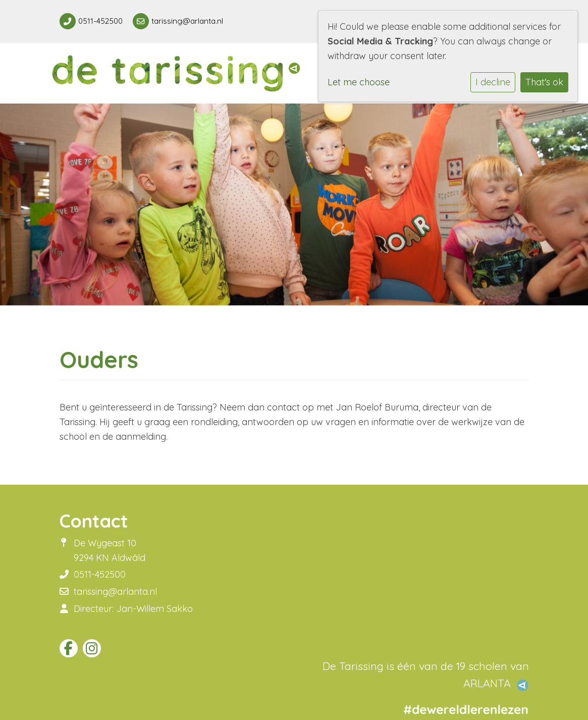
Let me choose (359, 82)
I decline (493, 82)
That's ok (544, 82)
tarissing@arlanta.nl (187, 21)
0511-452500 (100, 21)
